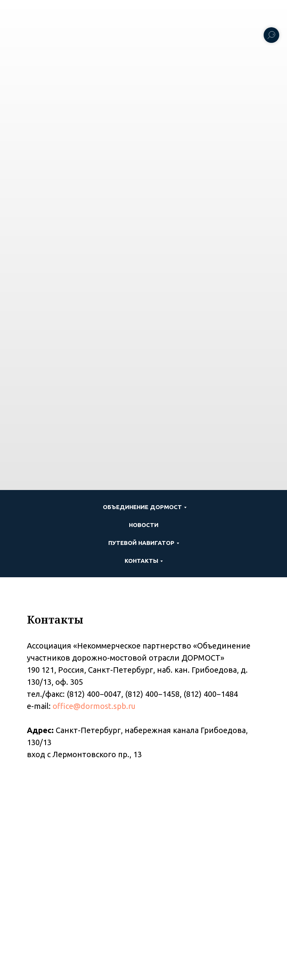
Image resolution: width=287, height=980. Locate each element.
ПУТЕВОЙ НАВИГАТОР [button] (141, 543)
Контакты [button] (141, 561)
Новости (144, 525)
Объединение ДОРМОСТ (142, 507)
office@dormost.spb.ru (94, 706)
